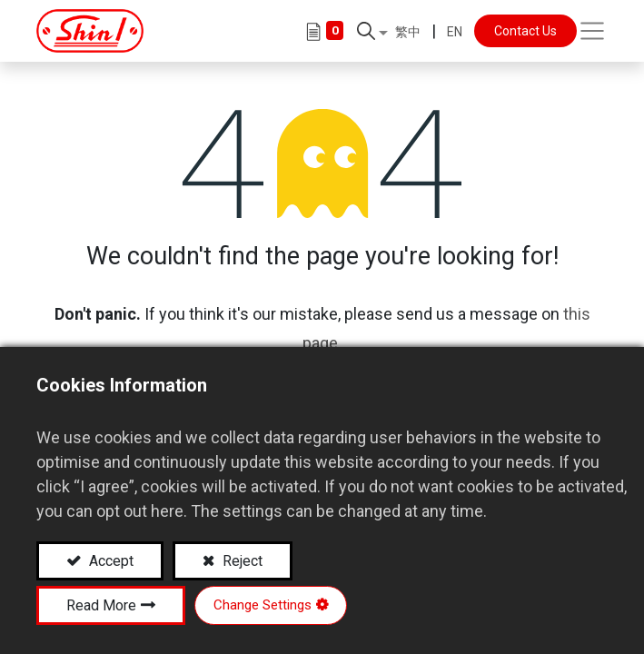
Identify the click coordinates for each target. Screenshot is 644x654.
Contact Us (525, 31)
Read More (101, 605)
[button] (372, 31)
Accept (109, 561)
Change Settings (263, 605)
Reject (241, 561)
